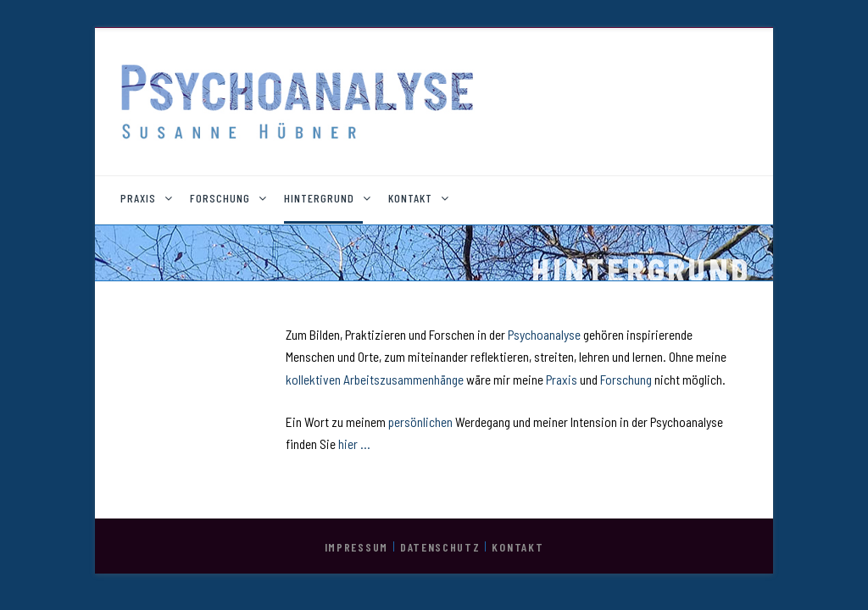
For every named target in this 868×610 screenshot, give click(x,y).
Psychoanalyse (545, 335)
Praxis (563, 380)
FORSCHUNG (220, 198)
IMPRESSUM (356, 547)
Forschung (627, 380)
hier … (354, 444)
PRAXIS (138, 198)
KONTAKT (410, 198)
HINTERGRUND (319, 198)
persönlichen (422, 422)
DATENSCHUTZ (440, 547)
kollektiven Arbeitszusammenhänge (375, 380)
